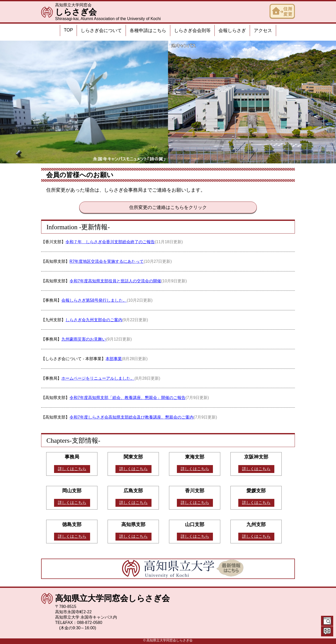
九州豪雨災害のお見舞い (84, 339)
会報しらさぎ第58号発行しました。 (94, 300)
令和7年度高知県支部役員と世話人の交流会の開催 (115, 281)
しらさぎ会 (76, 12)
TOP (69, 30)
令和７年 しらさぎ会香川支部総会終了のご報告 (110, 242)
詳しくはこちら (72, 469)
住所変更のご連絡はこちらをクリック (168, 207)
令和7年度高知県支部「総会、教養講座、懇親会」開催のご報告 (128, 398)
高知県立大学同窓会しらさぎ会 (112, 598)
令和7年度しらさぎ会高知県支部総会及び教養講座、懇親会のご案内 (132, 417)
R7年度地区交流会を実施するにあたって (107, 261)
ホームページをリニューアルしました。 (98, 378)
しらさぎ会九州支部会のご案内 (94, 320)
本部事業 (114, 359)
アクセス (263, 30)
